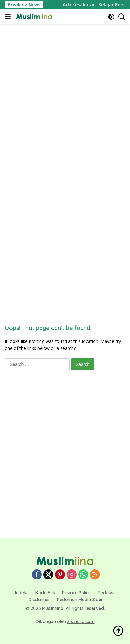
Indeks (22, 593)
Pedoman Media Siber (80, 600)
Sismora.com (81, 621)
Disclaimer (39, 600)
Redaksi (106, 593)
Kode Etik (45, 593)
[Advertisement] (65, 95)
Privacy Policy (76, 593)
